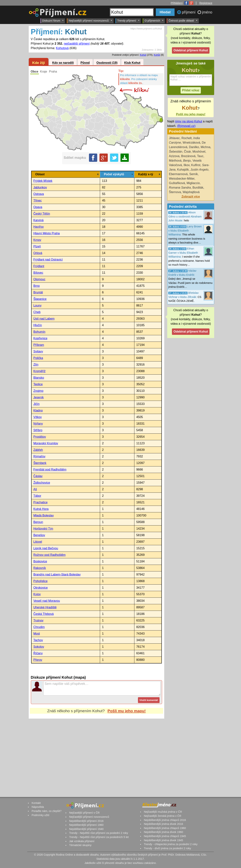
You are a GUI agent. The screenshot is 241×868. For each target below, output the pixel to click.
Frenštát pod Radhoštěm (50, 470)
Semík (194, 174)
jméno (207, 12)
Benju (187, 161)
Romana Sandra (180, 188)
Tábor (37, 496)
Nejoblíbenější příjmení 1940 (86, 829)
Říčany (38, 653)
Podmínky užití (40, 815)
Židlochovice (42, 483)
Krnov (37, 240)
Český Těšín (42, 214)
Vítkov (38, 417)
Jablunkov (40, 187)
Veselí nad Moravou (47, 601)
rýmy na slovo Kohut (189, 121)
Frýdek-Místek (43, 181)
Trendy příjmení (128, 21)
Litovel (38, 542)
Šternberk (40, 463)
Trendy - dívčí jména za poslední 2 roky (167, 848)
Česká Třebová (44, 614)
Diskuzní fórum (53, 21)
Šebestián (176, 152)
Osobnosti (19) (107, 63)
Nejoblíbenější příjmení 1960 (86, 825)
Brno (37, 286)
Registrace (206, 3)
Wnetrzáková (191, 143)
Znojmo (38, 391)
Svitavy (38, 351)
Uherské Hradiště (45, 607)
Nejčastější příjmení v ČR (84, 813)
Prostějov (40, 437)
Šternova (175, 192)
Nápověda (38, 807)
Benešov (39, 535)
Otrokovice (41, 588)
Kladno (38, 410)
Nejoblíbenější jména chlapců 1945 (165, 836)
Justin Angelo (199, 170)
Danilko (194, 147)
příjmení (189, 12)
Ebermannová (178, 174)
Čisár (187, 152)
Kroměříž (40, 371)
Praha (53, 72)
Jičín (37, 404)
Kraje (44, 72)
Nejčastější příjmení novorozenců (90, 21)
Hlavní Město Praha (47, 233)
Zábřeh (38, 450)
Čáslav (38, 476)
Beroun (38, 522)
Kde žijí (39, 63)
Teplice (38, 384)
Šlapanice (40, 299)
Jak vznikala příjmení (82, 841)
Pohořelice (41, 581)
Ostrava (39, 194)
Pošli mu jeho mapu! (127, 711)
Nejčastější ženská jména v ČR (162, 816)
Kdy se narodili (63, 63)
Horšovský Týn (43, 529)
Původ (85, 63)
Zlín (36, 365)
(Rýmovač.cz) (186, 126)
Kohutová (62, 48)
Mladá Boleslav (44, 515)
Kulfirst (196, 165)
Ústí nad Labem (44, 319)
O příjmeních (154, 21)
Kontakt (36, 803)
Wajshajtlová (191, 192)
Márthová (175, 161)
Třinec (38, 201)
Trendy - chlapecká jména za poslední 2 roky (171, 844)
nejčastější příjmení (77, 44)
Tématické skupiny (80, 845)
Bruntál (38, 292)
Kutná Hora (41, 509)
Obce (35, 72)
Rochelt (187, 138)
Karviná (38, 220)
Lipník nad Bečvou (46, 548)
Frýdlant (39, 266)
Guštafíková (177, 183)
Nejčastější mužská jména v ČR (163, 812)
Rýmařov (39, 456)
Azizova (174, 156)
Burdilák (198, 188)
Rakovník (40, 568)
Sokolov (39, 647)
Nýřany (38, 424)
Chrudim (39, 627)
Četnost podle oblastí (183, 21)
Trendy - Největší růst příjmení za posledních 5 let (99, 837)
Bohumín (39, 332)
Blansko (39, 378)
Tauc (200, 156)
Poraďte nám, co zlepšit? (46, 811)
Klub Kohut (132, 63)
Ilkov (187, 165)
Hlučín (38, 325)
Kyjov (37, 594)
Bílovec (38, 273)
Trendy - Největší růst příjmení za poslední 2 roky (99, 833)
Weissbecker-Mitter (182, 179)
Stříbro (38, 430)
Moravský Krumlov (46, 443)
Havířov (39, 227)
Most (37, 634)
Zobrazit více (191, 197)
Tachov (38, 640)
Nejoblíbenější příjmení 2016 (86, 821)
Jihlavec (174, 138)
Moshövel (199, 152)
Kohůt (157, 55)
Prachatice (41, 502)
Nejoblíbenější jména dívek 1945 (163, 840)
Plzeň (37, 246)
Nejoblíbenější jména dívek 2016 (163, 824)
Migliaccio (193, 183)
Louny (38, 305)
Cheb (37, 312)
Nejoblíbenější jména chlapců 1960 (165, 828)
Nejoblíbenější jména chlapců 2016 (165, 820)
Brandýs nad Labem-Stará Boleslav (57, 575)
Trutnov (38, 620)
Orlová (38, 253)
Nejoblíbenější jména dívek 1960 (163, 832)
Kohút (143, 55)
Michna (206, 147)
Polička (38, 358)
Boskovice (40, 561)
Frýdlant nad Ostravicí (48, 260)
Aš (35, 489)
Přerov (38, 660)
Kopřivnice (40, 338)
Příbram (39, 345)
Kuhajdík (183, 170)
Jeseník (39, 397)
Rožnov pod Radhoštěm (50, 555)
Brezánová (188, 156)
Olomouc (39, 279)
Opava (38, 207)
